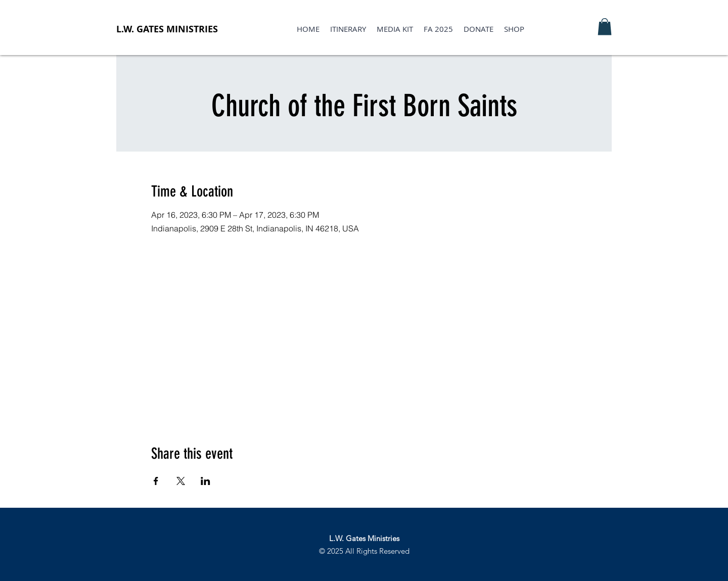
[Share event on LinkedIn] (206, 481)
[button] (605, 27)
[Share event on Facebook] (156, 481)
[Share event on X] (181, 481)
